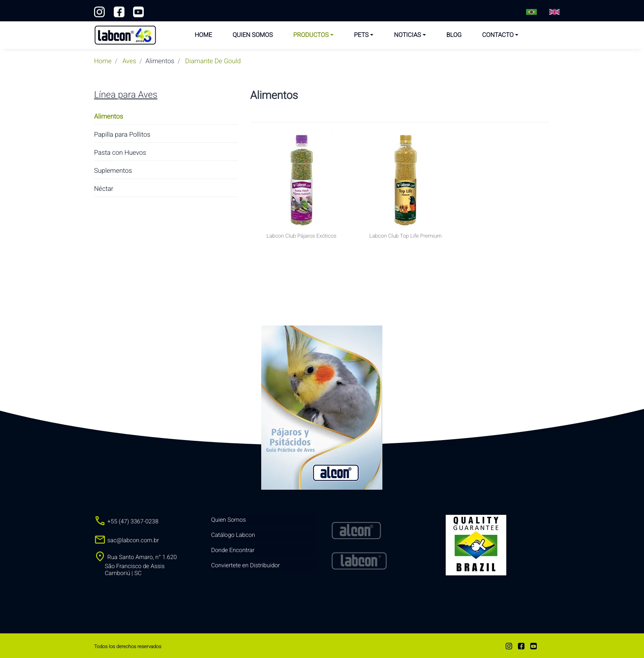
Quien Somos (253, 35)
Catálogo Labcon (233, 535)
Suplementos (113, 171)
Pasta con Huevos (120, 152)
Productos (311, 35)
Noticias (407, 35)
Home (203, 35)
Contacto (498, 35)
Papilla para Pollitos (122, 134)
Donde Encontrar (233, 550)
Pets (361, 35)
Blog (454, 35)
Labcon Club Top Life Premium (405, 236)
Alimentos (109, 116)
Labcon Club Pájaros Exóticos (301, 236)
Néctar (104, 189)
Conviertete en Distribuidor (245, 565)
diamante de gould (213, 61)
